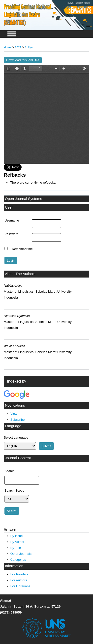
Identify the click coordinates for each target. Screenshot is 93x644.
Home (8, 47)
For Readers (19, 574)
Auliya (29, 47)
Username (12, 221)
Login (67, 7)
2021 (18, 47)
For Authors (19, 580)
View (14, 414)
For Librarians (20, 586)
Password (11, 234)
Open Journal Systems (24, 199)
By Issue (17, 536)
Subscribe (18, 420)
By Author (17, 542)
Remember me (22, 249)
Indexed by (16, 381)
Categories (18, 560)
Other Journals (21, 554)
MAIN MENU (12, 34)
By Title (16, 548)
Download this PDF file (23, 60)
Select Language (16, 437)
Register (82, 7)
